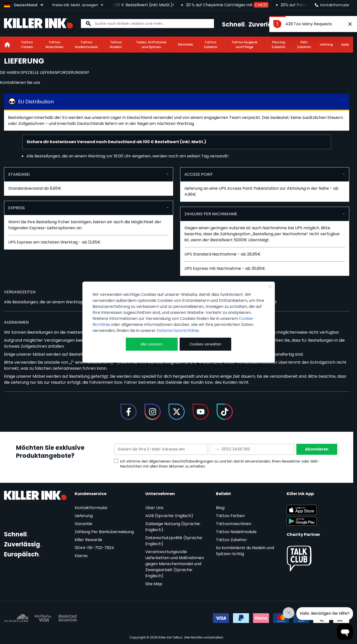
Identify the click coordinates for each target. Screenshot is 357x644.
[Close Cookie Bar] (270, 287)
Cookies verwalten (205, 344)
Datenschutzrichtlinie (178, 331)
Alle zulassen (152, 344)
